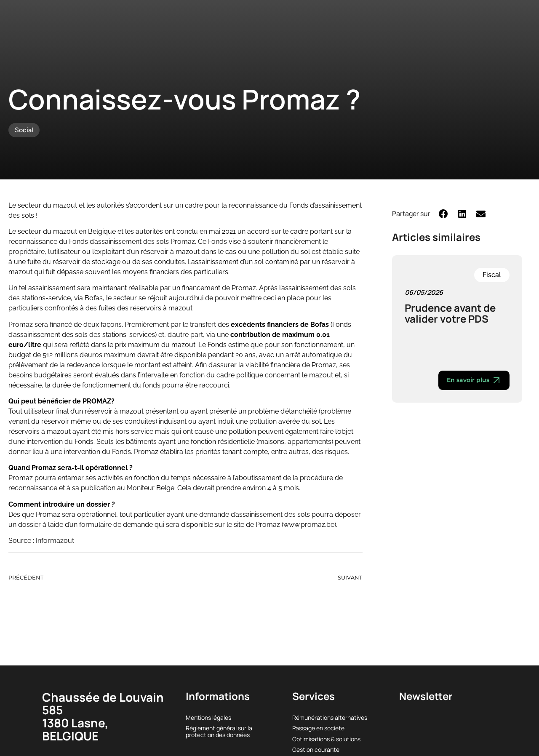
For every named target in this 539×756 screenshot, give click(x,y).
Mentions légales (208, 717)
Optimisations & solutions (326, 739)
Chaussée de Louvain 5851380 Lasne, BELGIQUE (103, 716)
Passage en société (318, 728)
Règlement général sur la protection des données (219, 731)
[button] (444, 214)
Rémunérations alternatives (330, 717)
